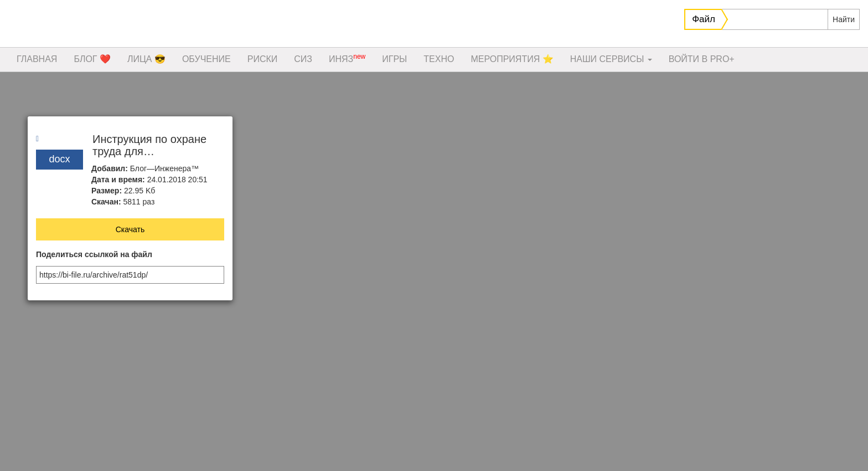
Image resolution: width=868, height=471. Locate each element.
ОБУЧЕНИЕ (206, 59)
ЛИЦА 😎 (146, 59)
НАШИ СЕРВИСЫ (611, 59)
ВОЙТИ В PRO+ (702, 59)
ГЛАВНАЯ (37, 59)
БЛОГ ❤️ (92, 59)
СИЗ (303, 59)
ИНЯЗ (347, 58)
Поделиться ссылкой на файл (94, 255)
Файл (704, 19)
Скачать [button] (130, 229)
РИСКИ (263, 59)
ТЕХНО (439, 59)
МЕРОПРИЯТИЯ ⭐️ (512, 59)
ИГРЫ (394, 59)
